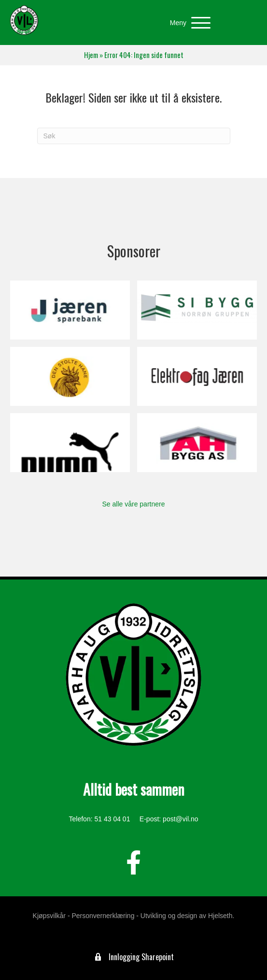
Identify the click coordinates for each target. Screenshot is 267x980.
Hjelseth (220, 916)
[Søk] (134, 136)
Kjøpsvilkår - (51, 916)
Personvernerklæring (103, 916)
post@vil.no (180, 819)
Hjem (91, 55)
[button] (188, 23)
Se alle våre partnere (134, 504)
